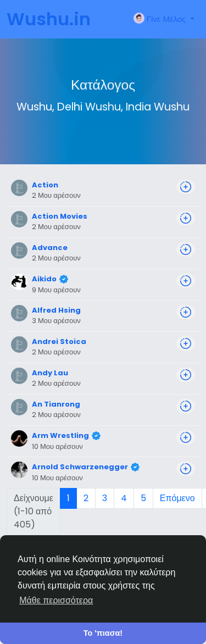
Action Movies (60, 216)
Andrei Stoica (59, 342)
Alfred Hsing (56, 310)
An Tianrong (56, 404)
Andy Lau (50, 373)
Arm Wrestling (60, 435)
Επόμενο (177, 498)
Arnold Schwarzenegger (80, 467)
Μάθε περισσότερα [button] (56, 600)
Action (45, 185)
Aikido (44, 279)
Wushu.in (49, 19)
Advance (50, 248)
